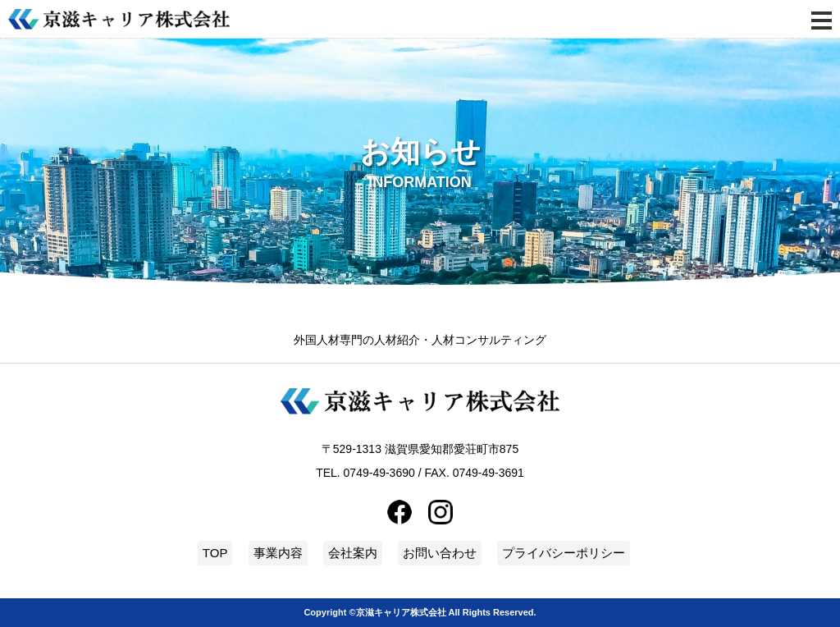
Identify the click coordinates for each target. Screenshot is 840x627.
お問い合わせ (440, 553)
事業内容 (278, 553)
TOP (215, 553)
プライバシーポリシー (564, 553)
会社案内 (353, 553)
